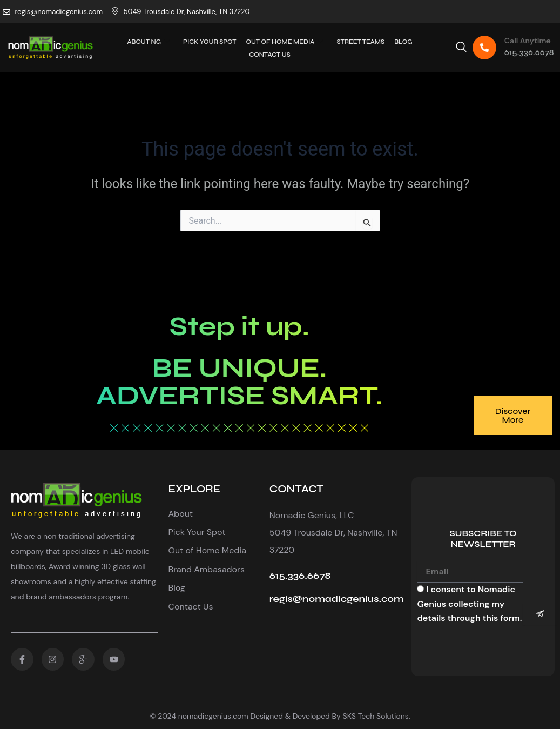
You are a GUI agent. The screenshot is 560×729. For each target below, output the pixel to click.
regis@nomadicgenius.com (337, 599)
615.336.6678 (529, 52)
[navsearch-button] (461, 48)
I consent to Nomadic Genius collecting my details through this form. (469, 604)
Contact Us (269, 53)
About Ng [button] (151, 42)
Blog (401, 41)
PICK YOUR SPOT (211, 41)
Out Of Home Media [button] (285, 42)
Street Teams (359, 41)
